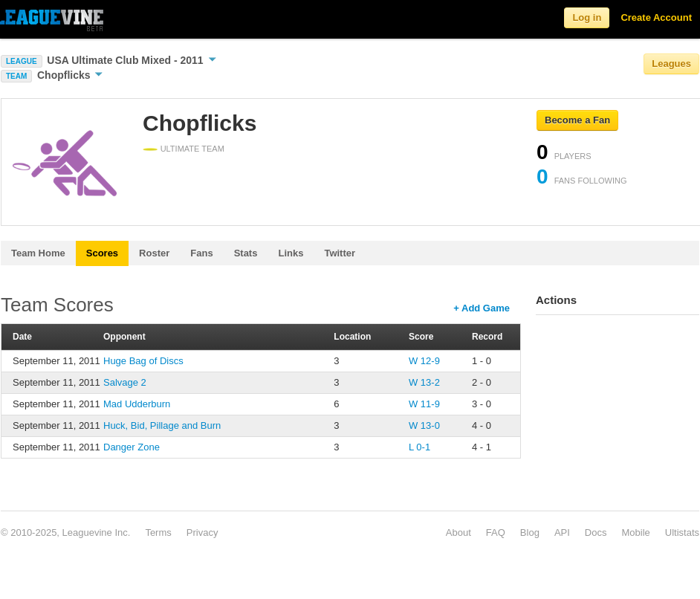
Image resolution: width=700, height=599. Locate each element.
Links (291, 253)
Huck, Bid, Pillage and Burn (162, 425)
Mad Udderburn (137, 404)
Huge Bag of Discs (143, 361)
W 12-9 (424, 361)
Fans (201, 253)
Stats (246, 253)
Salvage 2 (125, 382)
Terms (158, 532)
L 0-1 (419, 447)
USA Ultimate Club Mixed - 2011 (131, 60)
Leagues (671, 64)
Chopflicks (70, 75)
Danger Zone (132, 447)
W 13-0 (424, 425)
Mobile (635, 532)
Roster (154, 253)
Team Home (38, 253)
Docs (596, 532)
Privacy (202, 532)
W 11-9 (424, 404)
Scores (102, 253)
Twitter (340, 253)
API (562, 532)
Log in (587, 17)
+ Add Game (482, 308)
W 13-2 (424, 382)
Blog (530, 532)
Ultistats (682, 532)
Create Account (656, 17)
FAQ (496, 532)
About (458, 532)
